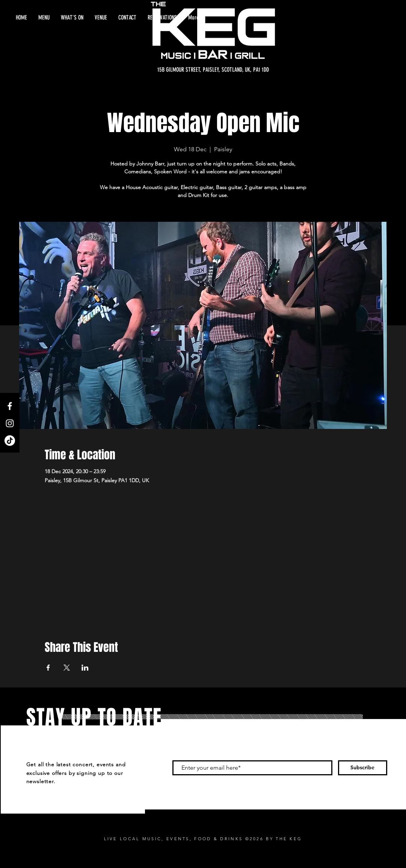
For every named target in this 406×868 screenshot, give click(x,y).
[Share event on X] (67, 668)
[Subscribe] (363, 768)
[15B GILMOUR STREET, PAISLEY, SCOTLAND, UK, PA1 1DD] (213, 70)
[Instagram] (10, 423)
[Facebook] (10, 406)
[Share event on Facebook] (48, 668)
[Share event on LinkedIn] (85, 668)
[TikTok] (10, 441)
